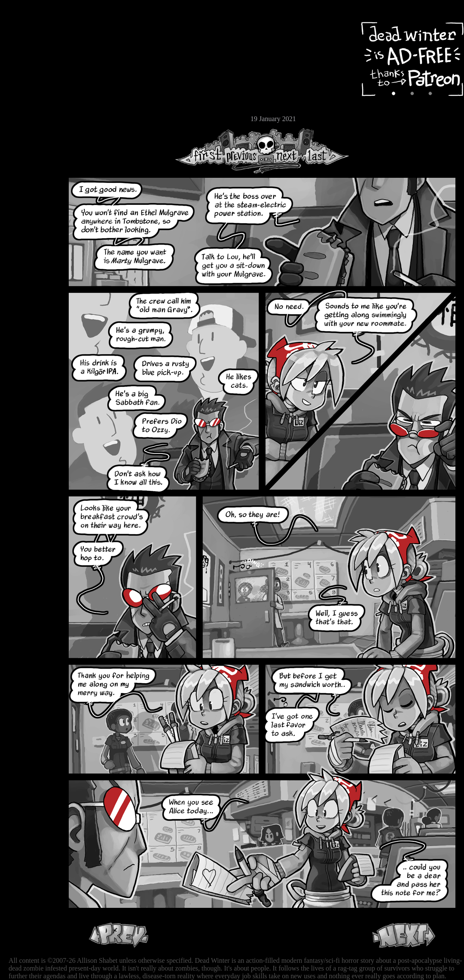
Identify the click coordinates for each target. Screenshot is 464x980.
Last (325, 151)
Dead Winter (64, 27)
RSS (32, 134)
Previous (245, 151)
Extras (32, 91)
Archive (32, 62)
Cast (32, 76)
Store (32, 104)
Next (284, 151)
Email (32, 118)
